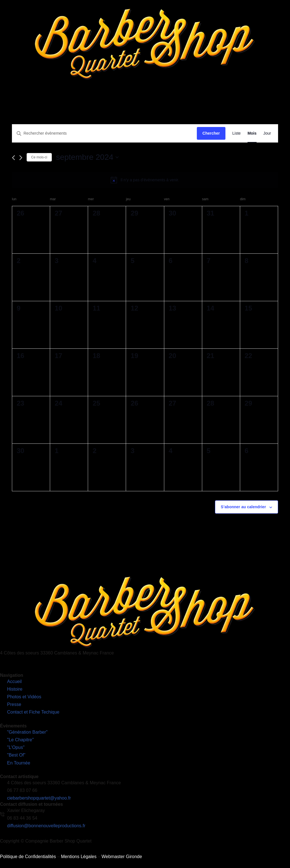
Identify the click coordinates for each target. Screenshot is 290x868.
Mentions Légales (79, 857)
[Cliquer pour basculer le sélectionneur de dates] (87, 157)
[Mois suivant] (21, 158)
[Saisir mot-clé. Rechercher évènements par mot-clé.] (105, 133)
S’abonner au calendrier (244, 507)
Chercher (211, 133)
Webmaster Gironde (122, 857)
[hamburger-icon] (284, 93)
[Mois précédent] (13, 158)
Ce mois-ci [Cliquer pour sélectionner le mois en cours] (39, 157)
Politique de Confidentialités (28, 857)
